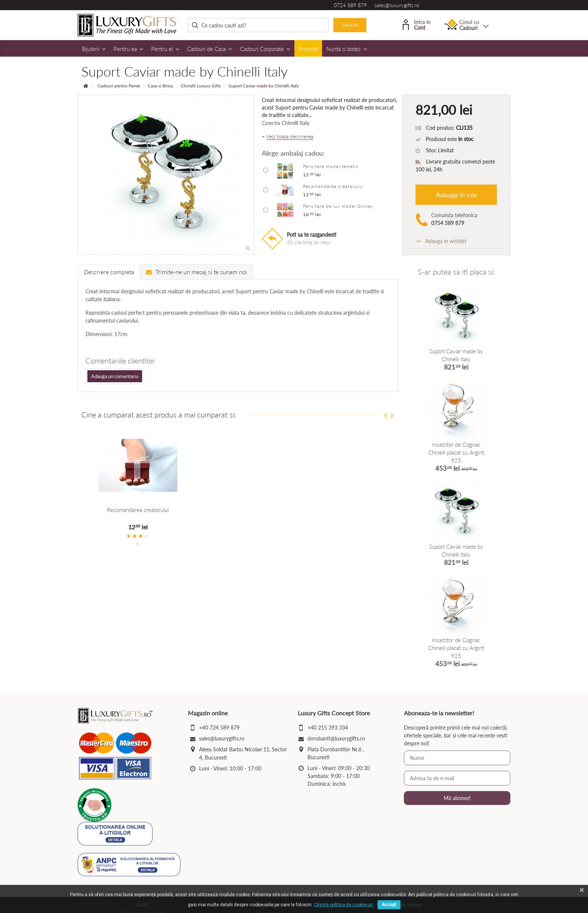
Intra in (417, 24)
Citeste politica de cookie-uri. (344, 905)
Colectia (271, 123)
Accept (389, 905)
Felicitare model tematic (331, 166)
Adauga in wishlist (441, 241)
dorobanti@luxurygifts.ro (336, 738)
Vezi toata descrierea (290, 137)
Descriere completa (109, 272)
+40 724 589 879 (219, 728)
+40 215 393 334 (328, 728)
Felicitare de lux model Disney (338, 206)
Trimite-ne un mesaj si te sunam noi (196, 272)
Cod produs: (440, 128)
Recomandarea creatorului (333, 186)
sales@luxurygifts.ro (397, 5)
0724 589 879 (350, 5)
